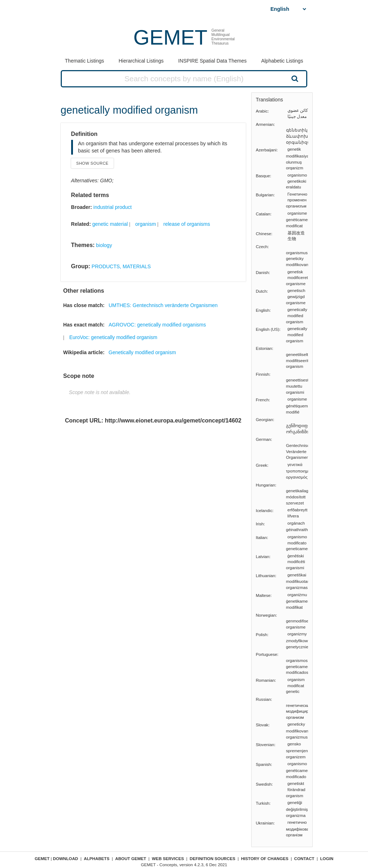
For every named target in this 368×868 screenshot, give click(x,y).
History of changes (265, 858)
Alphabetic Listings (282, 61)
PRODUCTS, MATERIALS (121, 266)
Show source (92, 163)
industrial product (113, 207)
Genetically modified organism (142, 352)
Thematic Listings (85, 61)
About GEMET (131, 858)
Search (294, 78)
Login (327, 858)
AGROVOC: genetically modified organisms (157, 325)
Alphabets (96, 858)
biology (104, 245)
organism (146, 224)
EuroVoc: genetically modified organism (113, 337)
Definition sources (213, 858)
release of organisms (187, 224)
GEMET (170, 37)
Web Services (168, 858)
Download (65, 858)
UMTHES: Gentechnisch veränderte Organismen (163, 305)
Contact (304, 858)
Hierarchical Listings (141, 61)
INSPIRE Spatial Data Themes (212, 61)
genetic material (110, 224)
